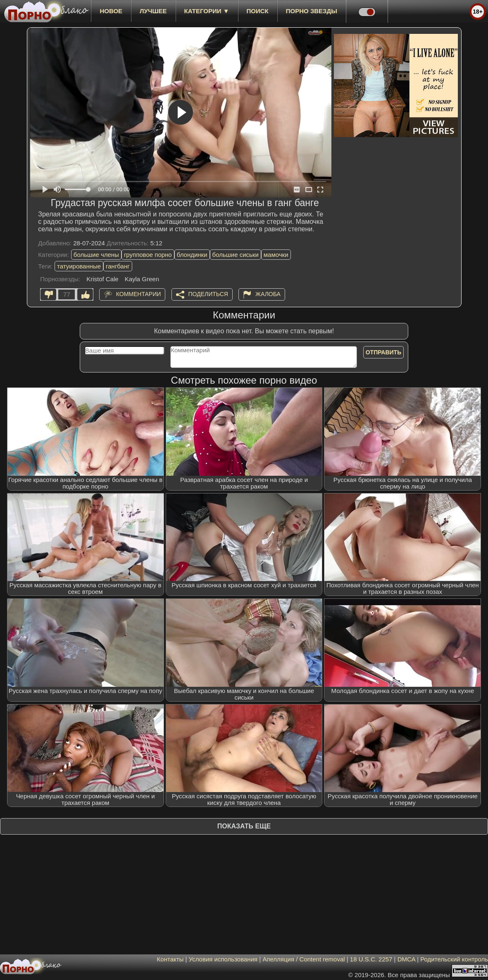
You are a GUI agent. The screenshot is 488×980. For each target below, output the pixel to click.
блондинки (192, 255)
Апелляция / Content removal (304, 959)
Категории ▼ (207, 11)
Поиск (258, 11)
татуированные (79, 266)
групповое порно (148, 255)
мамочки (276, 255)
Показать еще (244, 826)
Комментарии (139, 294)
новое (111, 11)
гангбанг (118, 266)
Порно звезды (312, 11)
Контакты (170, 959)
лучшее (153, 11)
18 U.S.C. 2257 (371, 959)
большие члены (96, 255)
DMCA (406, 959)
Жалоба (268, 294)
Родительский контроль (454, 959)
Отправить (384, 352)
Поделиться (208, 294)
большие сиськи (236, 255)
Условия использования (223, 959)
